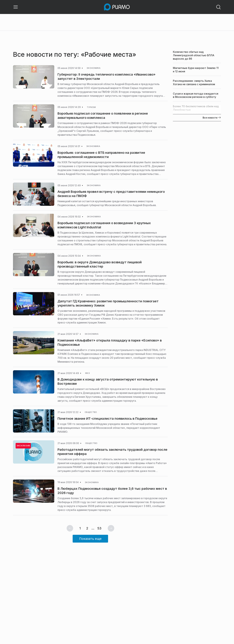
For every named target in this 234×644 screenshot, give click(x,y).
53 (99, 528)
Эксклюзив (23, 446)
